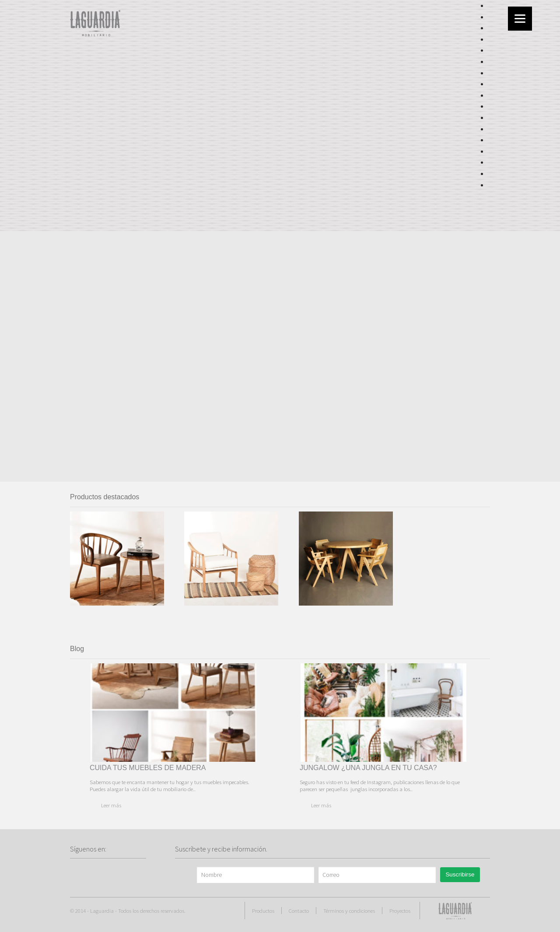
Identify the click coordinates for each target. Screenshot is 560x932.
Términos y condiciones (349, 911)
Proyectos (400, 911)
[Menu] (520, 19)
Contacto (299, 911)
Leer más (111, 805)
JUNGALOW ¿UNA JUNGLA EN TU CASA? (368, 768)
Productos (263, 911)
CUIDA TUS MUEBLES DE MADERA (148, 768)
